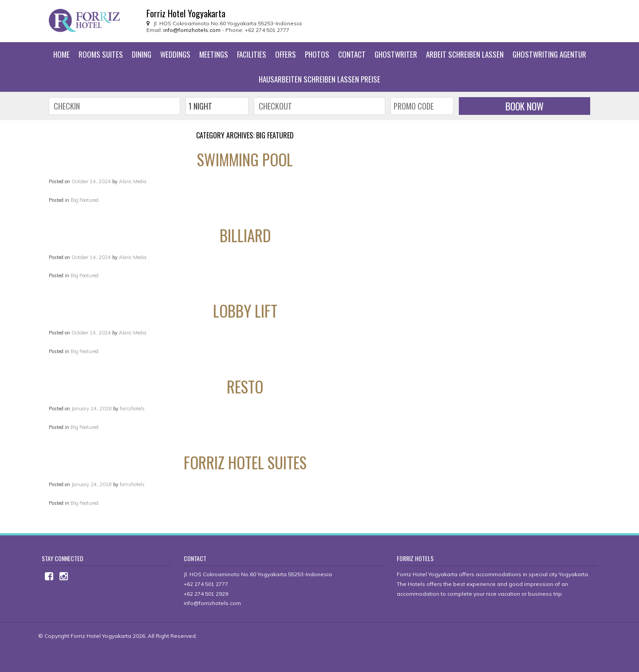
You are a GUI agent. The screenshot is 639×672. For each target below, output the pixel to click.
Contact (352, 54)
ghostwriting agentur (549, 54)
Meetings (214, 54)
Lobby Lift (245, 310)
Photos (317, 54)
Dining (142, 54)
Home (61, 54)
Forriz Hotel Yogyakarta (101, 636)
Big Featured (85, 200)
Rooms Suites (101, 54)
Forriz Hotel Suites (245, 462)
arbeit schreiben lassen (465, 54)
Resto (245, 386)
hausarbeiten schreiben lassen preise (319, 79)
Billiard (245, 235)
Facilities (252, 54)
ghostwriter (396, 54)
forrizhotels (132, 409)
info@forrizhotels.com (192, 30)
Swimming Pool (245, 159)
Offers (286, 54)
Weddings (175, 54)
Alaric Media (133, 181)
